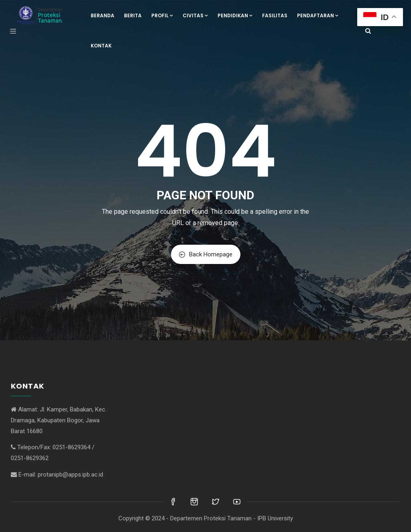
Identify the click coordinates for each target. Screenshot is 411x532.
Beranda (103, 15)
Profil (162, 15)
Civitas (195, 15)
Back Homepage (206, 254)
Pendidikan (235, 15)
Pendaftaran (318, 15)
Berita (133, 15)
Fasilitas (275, 15)
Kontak (101, 46)
